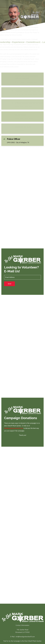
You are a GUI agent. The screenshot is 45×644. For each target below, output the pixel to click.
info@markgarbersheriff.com (14, 428)
